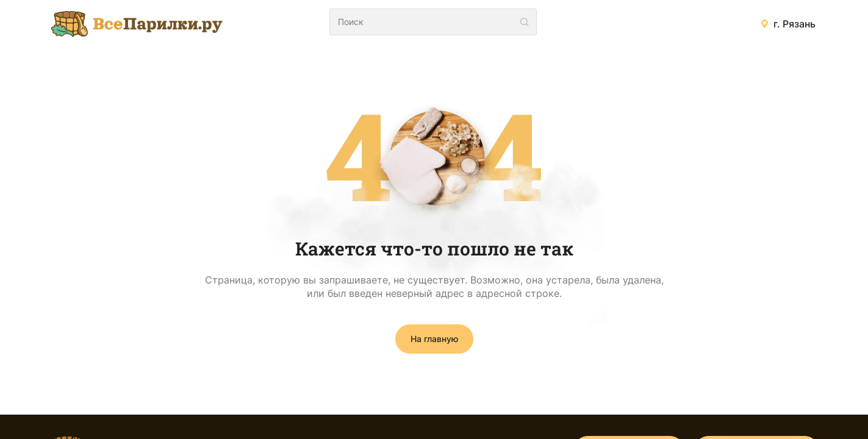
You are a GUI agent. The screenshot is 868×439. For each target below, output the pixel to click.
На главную (434, 339)
